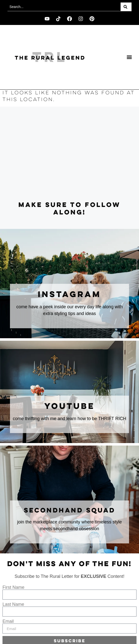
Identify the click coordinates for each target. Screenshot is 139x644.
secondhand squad (70, 511)
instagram (69, 295)
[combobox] (64, 7)
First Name (13, 587)
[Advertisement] (69, 154)
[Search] (126, 7)
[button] (129, 57)
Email (8, 621)
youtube (70, 407)
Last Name (13, 604)
